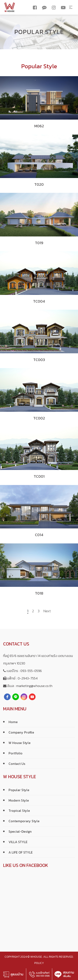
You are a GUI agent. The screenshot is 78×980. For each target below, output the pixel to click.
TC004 (39, 301)
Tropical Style (19, 811)
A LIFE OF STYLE (21, 852)
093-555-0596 (31, 671)
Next (47, 611)
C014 (39, 535)
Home (13, 722)
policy (39, 963)
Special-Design (20, 831)
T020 (39, 184)
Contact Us (17, 764)
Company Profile (21, 732)
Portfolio (15, 753)
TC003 (39, 360)
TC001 (39, 476)
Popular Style (19, 790)
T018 (39, 593)
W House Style (20, 743)
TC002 (39, 418)
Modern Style (19, 800)
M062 (39, 126)
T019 (39, 243)
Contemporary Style (24, 821)
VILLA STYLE (18, 842)
